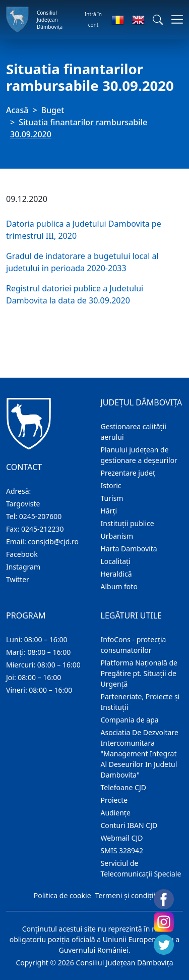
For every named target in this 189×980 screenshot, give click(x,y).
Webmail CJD (122, 838)
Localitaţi (116, 561)
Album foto (119, 586)
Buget (53, 110)
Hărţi (109, 511)
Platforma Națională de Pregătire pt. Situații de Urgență (139, 673)
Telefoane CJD (123, 787)
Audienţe (116, 813)
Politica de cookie (62, 895)
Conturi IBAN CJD (129, 825)
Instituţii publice (128, 523)
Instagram (23, 567)
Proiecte (114, 800)
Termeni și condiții (125, 895)
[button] (158, 20)
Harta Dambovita (129, 549)
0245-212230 (43, 529)
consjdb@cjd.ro (53, 541)
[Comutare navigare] (174, 19)
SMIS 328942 (122, 850)
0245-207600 (41, 516)
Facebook (22, 554)
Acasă (17, 110)
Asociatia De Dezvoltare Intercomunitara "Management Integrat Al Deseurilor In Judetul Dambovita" (140, 754)
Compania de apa (130, 720)
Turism (112, 498)
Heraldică (116, 574)
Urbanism (117, 536)
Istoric (111, 485)
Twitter (18, 579)
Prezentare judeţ (128, 473)
